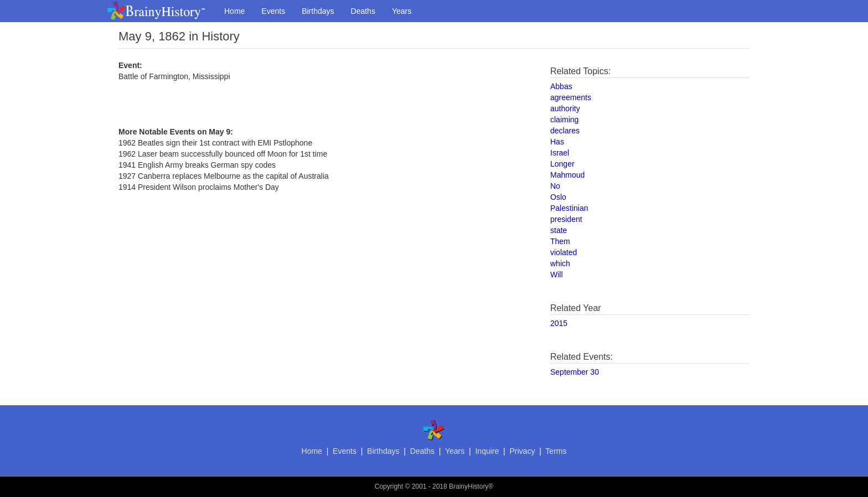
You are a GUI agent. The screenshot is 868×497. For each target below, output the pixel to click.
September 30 (575, 372)
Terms (556, 451)
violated (564, 252)
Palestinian (569, 208)
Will (557, 275)
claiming (564, 120)
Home (234, 11)
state (559, 230)
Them (560, 241)
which (560, 263)
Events (273, 11)
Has (557, 142)
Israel (560, 153)
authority (565, 108)
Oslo (558, 197)
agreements (571, 97)
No (555, 186)
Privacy (522, 451)
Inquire (487, 451)
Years (402, 11)
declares (565, 131)
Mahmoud (567, 175)
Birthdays (318, 11)
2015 (559, 323)
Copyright (389, 486)
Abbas (561, 86)
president (566, 219)
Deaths (363, 11)
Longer (562, 164)
